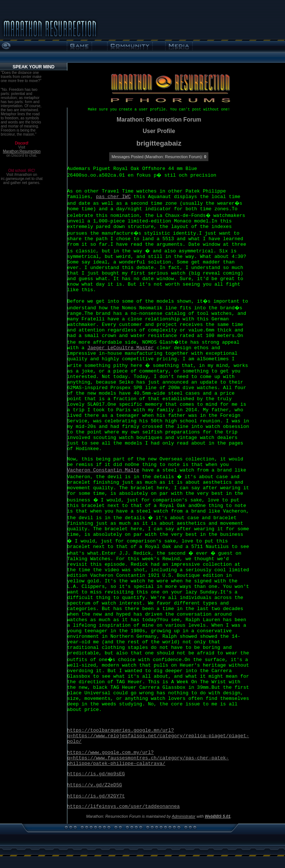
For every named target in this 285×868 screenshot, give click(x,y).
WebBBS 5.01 (218, 816)
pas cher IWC (113, 197)
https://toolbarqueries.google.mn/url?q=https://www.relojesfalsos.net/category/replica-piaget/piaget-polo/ (158, 736)
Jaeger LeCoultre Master (120, 348)
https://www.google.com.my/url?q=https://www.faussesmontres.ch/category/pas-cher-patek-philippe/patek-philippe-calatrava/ (148, 758)
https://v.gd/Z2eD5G (94, 785)
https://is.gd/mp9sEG (96, 774)
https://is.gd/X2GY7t (96, 796)
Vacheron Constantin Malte (103, 470)
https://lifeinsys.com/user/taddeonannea (123, 806)
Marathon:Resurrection (22, 151)
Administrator (184, 816)
